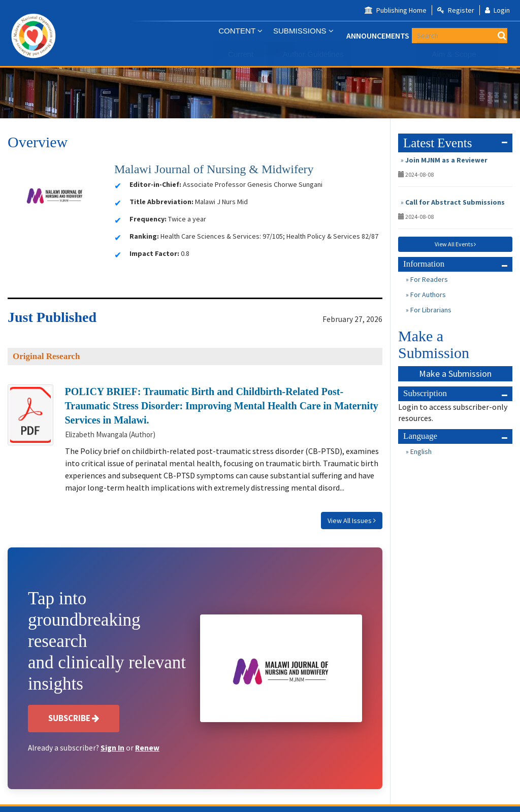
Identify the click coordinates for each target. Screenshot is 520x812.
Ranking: (144, 236)
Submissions (301, 36)
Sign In (112, 748)
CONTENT (238, 36)
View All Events (455, 244)
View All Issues (352, 521)
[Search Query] (490, 36)
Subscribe (74, 718)
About (438, 36)
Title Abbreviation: (161, 202)
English (420, 451)
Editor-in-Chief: (155, 184)
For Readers (428, 279)
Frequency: (148, 219)
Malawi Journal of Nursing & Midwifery (214, 169)
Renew (147, 748)
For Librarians (430, 310)
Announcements (375, 36)
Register (456, 10)
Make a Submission (455, 373)
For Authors (427, 295)
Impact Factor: (154, 253)
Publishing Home (396, 10)
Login (497, 10)
